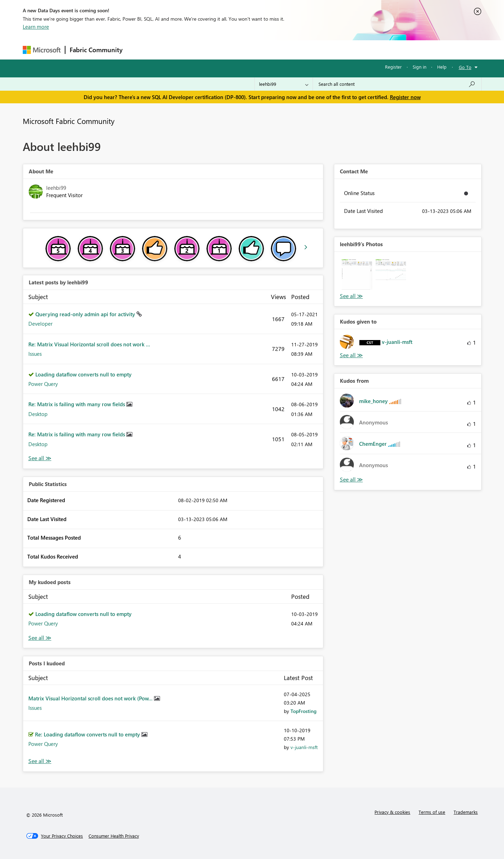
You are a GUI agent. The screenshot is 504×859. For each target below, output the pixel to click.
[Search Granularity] (284, 84)
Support (317, 50)
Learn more (36, 27)
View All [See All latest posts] (40, 458)
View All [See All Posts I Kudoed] (40, 761)
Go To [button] (465, 67)
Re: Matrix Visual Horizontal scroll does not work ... (89, 344)
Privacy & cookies (392, 812)
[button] (357, 274)
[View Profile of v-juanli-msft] (304, 747)
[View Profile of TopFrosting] (303, 711)
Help (442, 67)
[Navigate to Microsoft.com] (42, 50)
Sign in (419, 67)
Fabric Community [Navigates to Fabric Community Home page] (96, 50)
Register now (405, 97)
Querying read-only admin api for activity (86, 314)
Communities (229, 50)
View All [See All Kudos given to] (351, 355)
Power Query (43, 384)
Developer (40, 324)
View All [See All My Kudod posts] (40, 638)
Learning (287, 50)
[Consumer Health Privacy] (114, 836)
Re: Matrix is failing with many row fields (77, 404)
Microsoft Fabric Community (69, 121)
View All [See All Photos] (351, 296)
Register (393, 67)
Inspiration (169, 50)
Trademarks (466, 812)
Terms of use (432, 812)
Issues (35, 354)
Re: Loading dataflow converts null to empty (88, 734)
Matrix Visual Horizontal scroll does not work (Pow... (91, 698)
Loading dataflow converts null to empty (83, 374)
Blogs (260, 50)
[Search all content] (397, 84)
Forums (138, 50)
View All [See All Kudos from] (351, 480)
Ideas (198, 50)
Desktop (38, 414)
